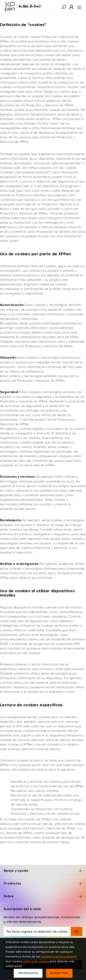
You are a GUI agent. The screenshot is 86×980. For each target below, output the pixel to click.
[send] (76, 918)
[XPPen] (23, 7)
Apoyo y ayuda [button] (43, 857)
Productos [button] (43, 870)
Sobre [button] (43, 883)
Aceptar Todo (59, 973)
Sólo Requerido (28, 973)
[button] (64, 7)
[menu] (78, 7)
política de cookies (36, 962)
